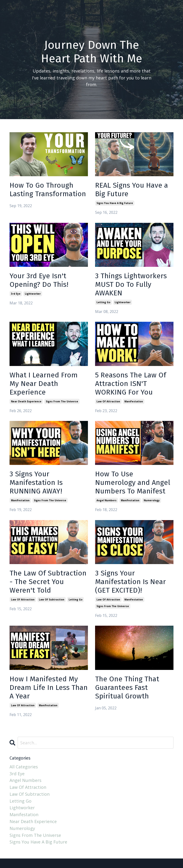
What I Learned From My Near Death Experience (44, 384)
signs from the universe (62, 401)
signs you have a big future (115, 203)
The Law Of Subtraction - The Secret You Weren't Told (48, 582)
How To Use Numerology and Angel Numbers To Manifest (133, 483)
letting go (103, 302)
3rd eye (16, 294)
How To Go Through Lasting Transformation (48, 190)
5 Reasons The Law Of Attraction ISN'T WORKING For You (131, 384)
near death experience (26, 401)
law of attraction (108, 401)
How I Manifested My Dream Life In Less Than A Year (49, 688)
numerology (152, 500)
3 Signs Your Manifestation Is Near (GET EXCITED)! (130, 582)
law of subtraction (52, 600)
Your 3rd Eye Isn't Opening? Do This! (39, 280)
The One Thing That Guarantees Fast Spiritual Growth (127, 688)
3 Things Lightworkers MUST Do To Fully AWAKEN (131, 284)
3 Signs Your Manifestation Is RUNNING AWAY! (36, 483)
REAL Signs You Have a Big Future (132, 190)
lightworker (33, 294)
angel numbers (107, 500)
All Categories (24, 767)
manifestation (134, 401)
